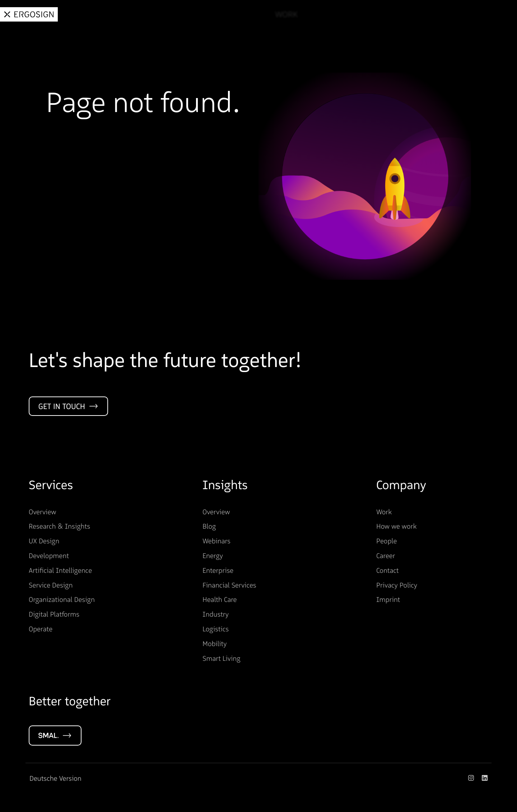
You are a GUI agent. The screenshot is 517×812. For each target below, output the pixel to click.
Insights (372, 15)
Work (282, 15)
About (417, 15)
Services (324, 15)
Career (458, 15)
